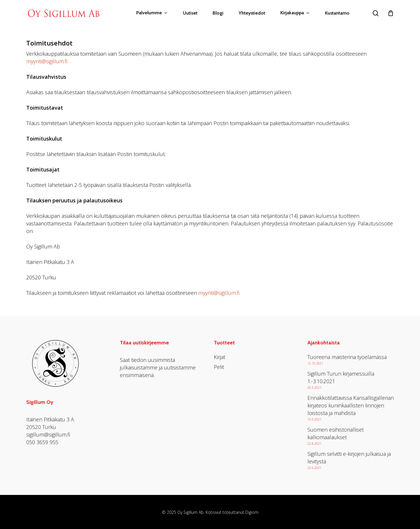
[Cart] (391, 13)
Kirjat (219, 357)
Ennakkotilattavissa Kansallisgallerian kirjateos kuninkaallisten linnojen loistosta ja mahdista (351, 405)
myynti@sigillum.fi (47, 61)
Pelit (219, 367)
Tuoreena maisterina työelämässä (347, 357)
